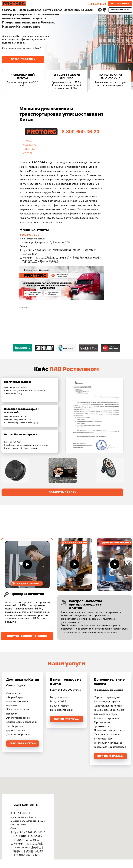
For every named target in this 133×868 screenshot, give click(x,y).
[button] (23, 59)
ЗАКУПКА (36, 150)
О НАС (35, 142)
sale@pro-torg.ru (27, 818)
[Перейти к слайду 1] (67, 358)
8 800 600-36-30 (37, 236)
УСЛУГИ (35, 154)
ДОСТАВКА (37, 146)
